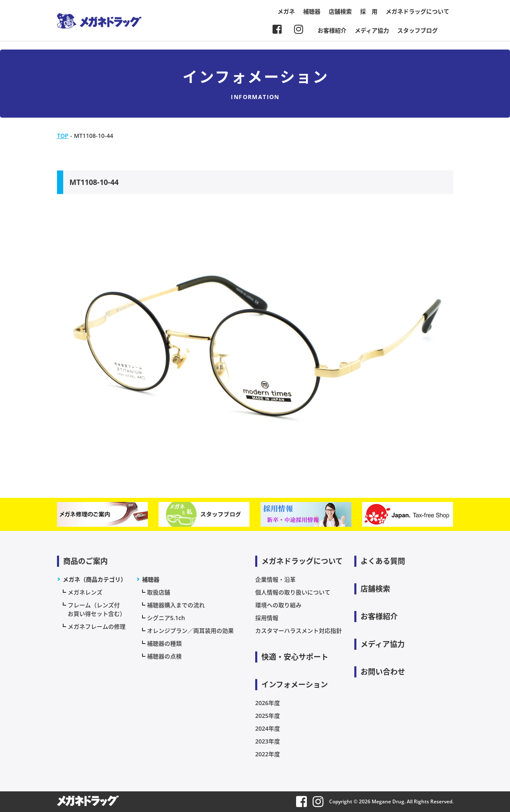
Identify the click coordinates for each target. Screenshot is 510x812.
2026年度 (268, 703)
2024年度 (268, 728)
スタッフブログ (417, 30)
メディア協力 (372, 30)
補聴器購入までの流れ (176, 605)
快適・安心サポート (295, 657)
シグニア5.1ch (166, 618)
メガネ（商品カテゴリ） (95, 579)
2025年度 (268, 716)
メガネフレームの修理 (97, 626)
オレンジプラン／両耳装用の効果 (190, 631)
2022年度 (268, 754)
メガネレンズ (85, 592)
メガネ (286, 11)
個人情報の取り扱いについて (293, 592)
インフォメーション (295, 684)
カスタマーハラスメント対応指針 (299, 631)
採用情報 (267, 618)
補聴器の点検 (164, 656)
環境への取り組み (278, 605)
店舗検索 (340, 11)
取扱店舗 (159, 592)
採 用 (369, 11)
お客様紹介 (332, 30)
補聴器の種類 (164, 643)
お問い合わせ (383, 672)
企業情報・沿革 (275, 579)
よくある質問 (383, 561)
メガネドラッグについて (417, 11)
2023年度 (268, 741)
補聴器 (312, 11)
